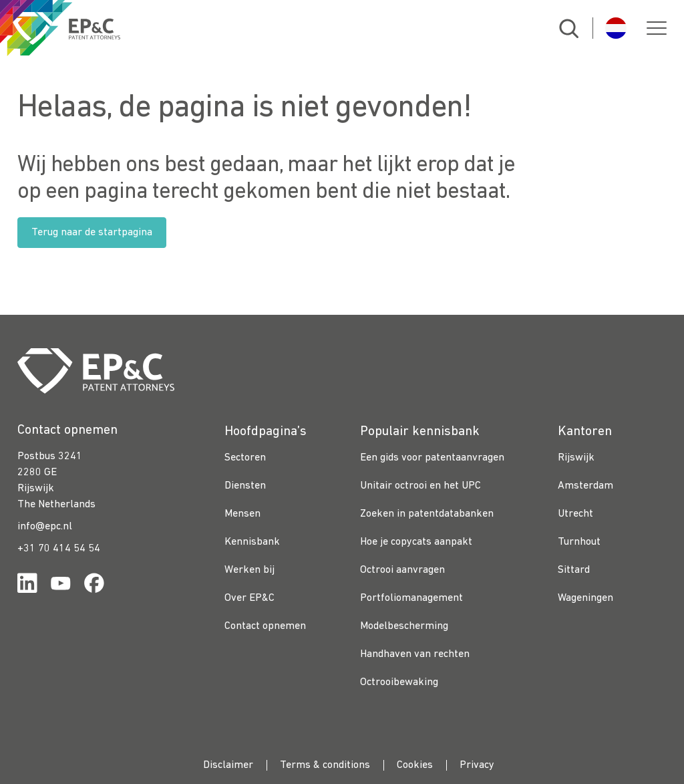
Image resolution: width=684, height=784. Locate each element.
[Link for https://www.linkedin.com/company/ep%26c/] (27, 586)
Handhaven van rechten (415, 654)
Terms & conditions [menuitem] (325, 765)
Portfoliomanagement (411, 598)
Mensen (242, 514)
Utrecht (575, 514)
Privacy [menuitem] (477, 765)
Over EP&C (249, 598)
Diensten (245, 486)
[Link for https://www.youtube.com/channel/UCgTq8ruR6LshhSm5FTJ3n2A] (61, 586)
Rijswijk (576, 458)
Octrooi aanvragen (402, 570)
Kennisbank (252, 542)
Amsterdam (585, 486)
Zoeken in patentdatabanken (427, 514)
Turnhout (579, 542)
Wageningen (585, 598)
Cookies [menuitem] (415, 765)
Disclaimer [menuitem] (228, 765)
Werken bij (249, 570)
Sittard (574, 570)
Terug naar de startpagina (92, 233)
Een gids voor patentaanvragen (432, 458)
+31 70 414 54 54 (59, 549)
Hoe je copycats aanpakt (416, 542)
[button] (657, 28)
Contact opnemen (265, 626)
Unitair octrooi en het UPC (420, 486)
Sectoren (245, 458)
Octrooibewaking (399, 682)
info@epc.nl (45, 527)
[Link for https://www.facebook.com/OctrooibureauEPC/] (94, 586)
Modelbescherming (404, 626)
